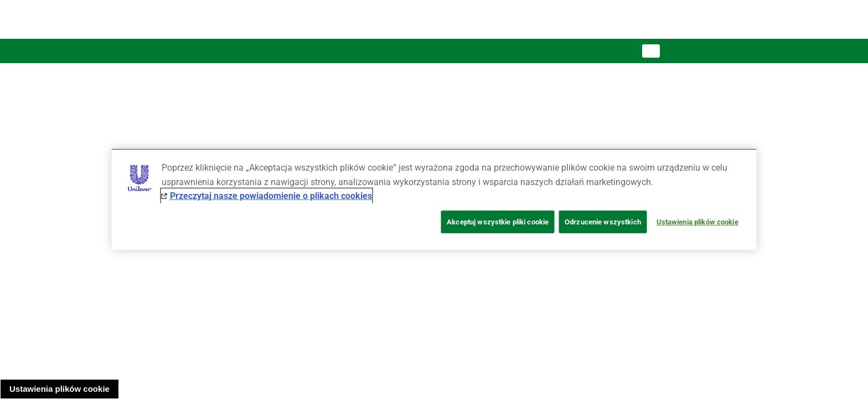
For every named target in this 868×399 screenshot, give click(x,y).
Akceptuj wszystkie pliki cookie (498, 222)
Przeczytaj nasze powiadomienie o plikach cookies (271, 196)
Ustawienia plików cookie (60, 389)
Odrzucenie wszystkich (603, 222)
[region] (434, 199)
